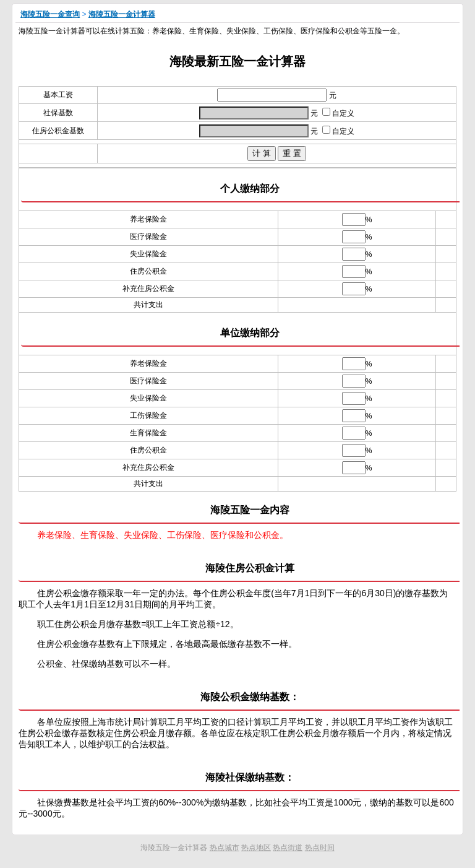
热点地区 (256, 848)
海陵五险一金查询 (50, 14)
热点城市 (225, 848)
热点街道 (288, 848)
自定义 (338, 113)
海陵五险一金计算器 (122, 14)
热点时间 (320, 848)
